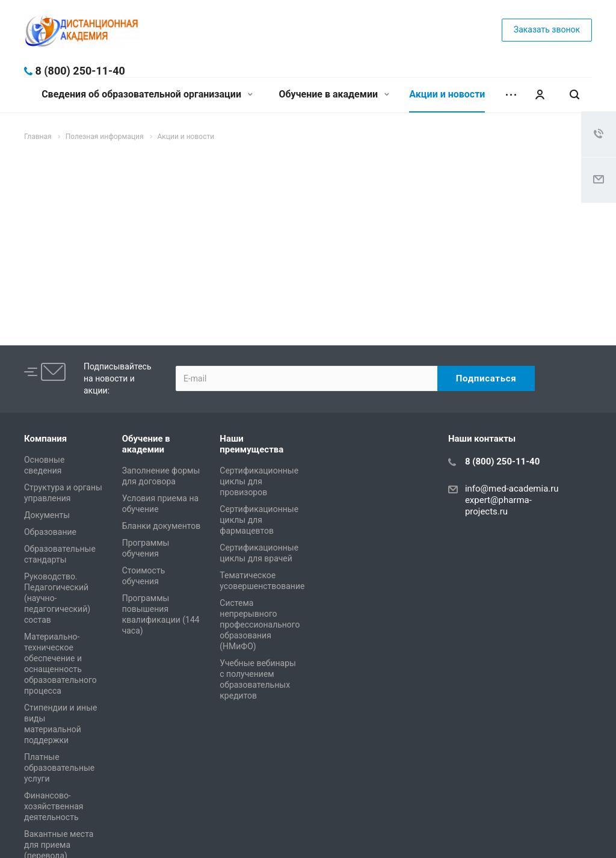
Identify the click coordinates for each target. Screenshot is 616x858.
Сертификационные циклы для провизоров (259, 481)
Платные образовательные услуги (59, 768)
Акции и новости (447, 94)
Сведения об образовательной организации (147, 94)
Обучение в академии (334, 94)
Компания (45, 439)
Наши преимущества (251, 444)
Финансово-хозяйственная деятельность (54, 806)
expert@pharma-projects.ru (498, 506)
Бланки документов (162, 526)
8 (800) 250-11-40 (80, 71)
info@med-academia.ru (512, 489)
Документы (47, 515)
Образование (50, 532)
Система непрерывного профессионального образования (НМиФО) (260, 625)
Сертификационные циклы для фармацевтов (259, 520)
